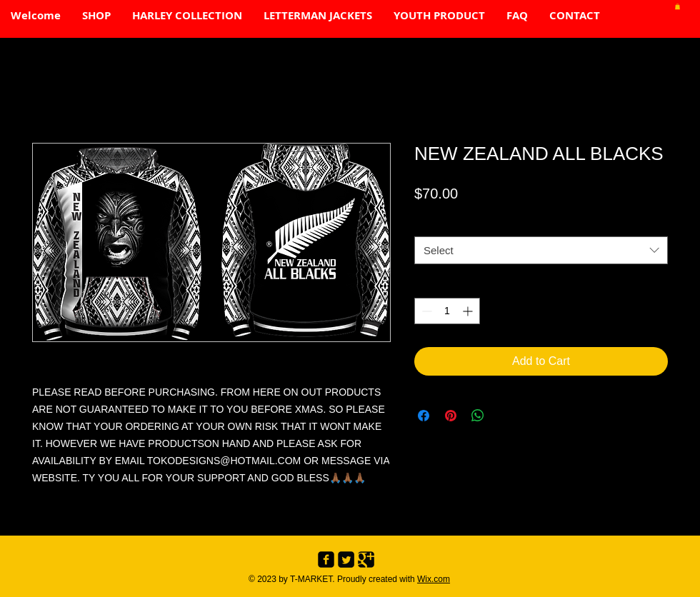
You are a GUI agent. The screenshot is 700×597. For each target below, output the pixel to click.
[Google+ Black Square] (366, 560)
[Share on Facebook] (424, 416)
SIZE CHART (444, 223)
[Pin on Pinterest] (451, 416)
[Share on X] (505, 416)
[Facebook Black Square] (326, 560)
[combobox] (541, 250)
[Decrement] (425, 311)
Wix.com (434, 579)
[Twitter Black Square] (346, 560)
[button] (677, 6)
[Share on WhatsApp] (478, 416)
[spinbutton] (447, 311)
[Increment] (469, 311)
